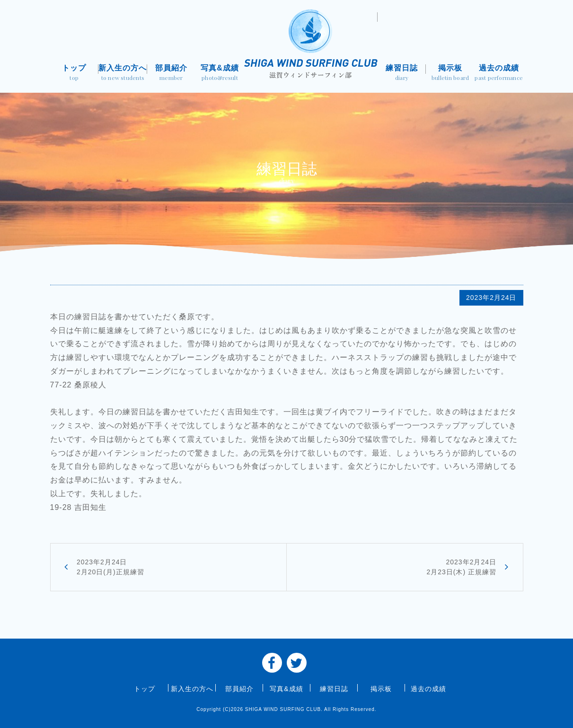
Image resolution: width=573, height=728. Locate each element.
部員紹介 (172, 74)
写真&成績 (220, 74)
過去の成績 (499, 74)
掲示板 (450, 74)
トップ (75, 74)
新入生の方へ (123, 74)
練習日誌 (402, 74)
